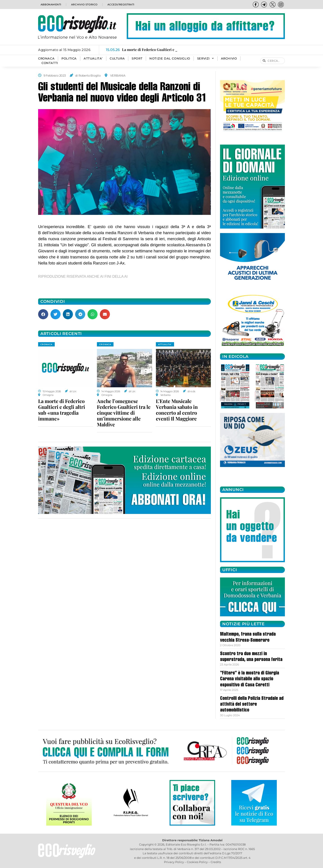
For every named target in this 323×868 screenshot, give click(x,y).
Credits (216, 862)
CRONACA (46, 58)
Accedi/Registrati (121, 4)
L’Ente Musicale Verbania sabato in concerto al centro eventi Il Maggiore (177, 410)
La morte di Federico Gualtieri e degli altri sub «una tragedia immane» (62, 410)
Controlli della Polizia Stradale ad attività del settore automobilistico (252, 705)
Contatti (50, 63)
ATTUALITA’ (93, 58)
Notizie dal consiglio (170, 58)
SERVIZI (206, 59)
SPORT (137, 58)
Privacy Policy (174, 862)
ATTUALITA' (165, 344)
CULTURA (117, 58)
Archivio (229, 58)
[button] (43, 314)
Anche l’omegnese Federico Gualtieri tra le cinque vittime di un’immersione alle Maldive (124, 413)
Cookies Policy (197, 862)
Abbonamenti (51, 4)
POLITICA (69, 58)
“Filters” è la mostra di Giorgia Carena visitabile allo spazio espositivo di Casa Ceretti (250, 679)
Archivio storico (84, 4)
